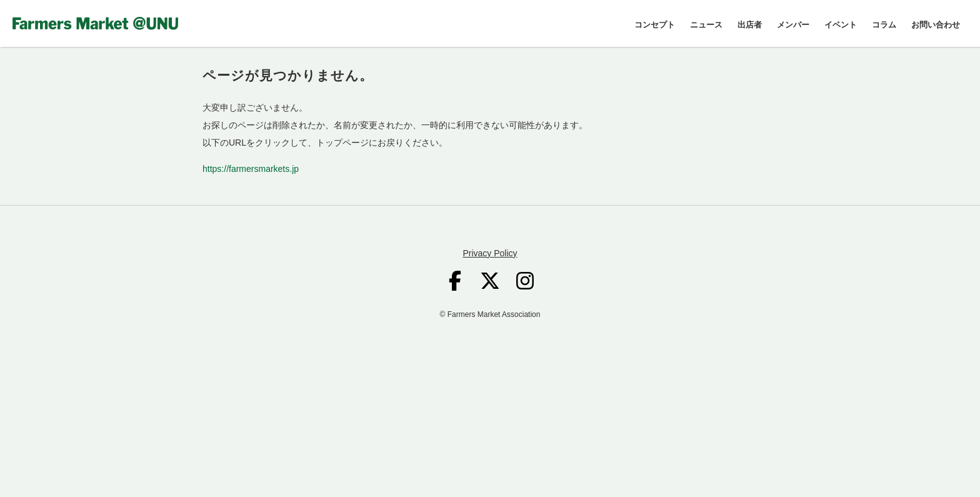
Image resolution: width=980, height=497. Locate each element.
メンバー (793, 25)
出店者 (750, 25)
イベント (841, 25)
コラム (884, 25)
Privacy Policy (490, 253)
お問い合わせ (936, 25)
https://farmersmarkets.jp (251, 169)
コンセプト (655, 25)
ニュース (706, 25)
